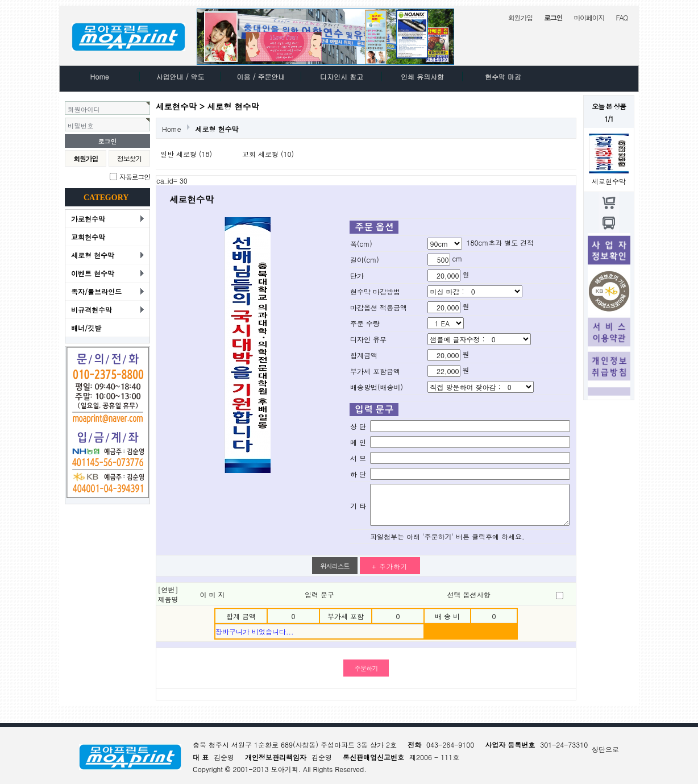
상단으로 (605, 749)
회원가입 (520, 17)
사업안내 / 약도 (180, 76)
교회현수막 (88, 237)
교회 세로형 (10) (268, 154)
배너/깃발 (86, 328)
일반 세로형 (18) (186, 154)
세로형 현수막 (93, 255)
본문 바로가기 (0, 0)
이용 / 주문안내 (261, 76)
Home (99, 76)
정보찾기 (129, 158)
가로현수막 (88, 219)
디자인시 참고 (342, 76)
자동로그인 (135, 177)
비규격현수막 (92, 310)
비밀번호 (81, 126)
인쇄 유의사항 (422, 76)
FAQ (622, 17)
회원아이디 (84, 109)
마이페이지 (589, 17)
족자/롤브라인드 (96, 291)
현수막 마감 (503, 76)
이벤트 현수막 (93, 273)
